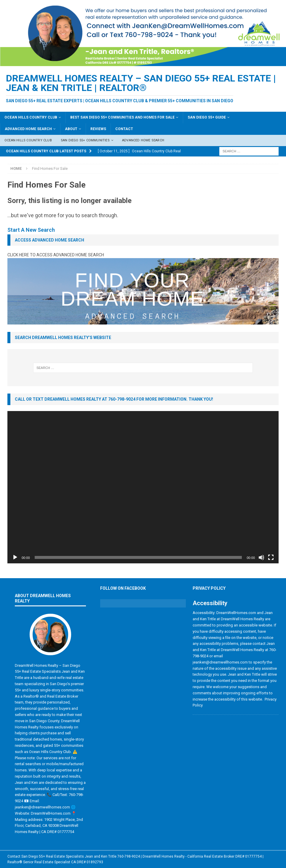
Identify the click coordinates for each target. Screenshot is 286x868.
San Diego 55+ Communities (85, 140)
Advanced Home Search (28, 129)
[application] (143, 487)
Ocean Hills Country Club (31, 117)
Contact (124, 129)
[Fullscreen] (271, 557)
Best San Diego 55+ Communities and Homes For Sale (122, 117)
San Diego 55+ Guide (207, 117)
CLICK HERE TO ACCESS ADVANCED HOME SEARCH (56, 255)
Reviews (98, 129)
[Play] (15, 557)
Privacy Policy (209, 588)
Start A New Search (31, 230)
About (71, 129)
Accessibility (210, 603)
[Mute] (261, 557)
